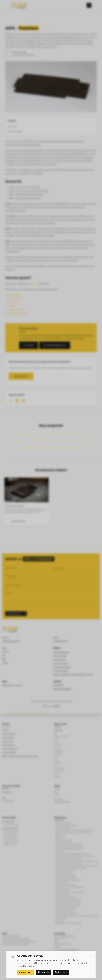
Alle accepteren (26, 972)
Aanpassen (61, 972)
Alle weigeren (44, 972)
